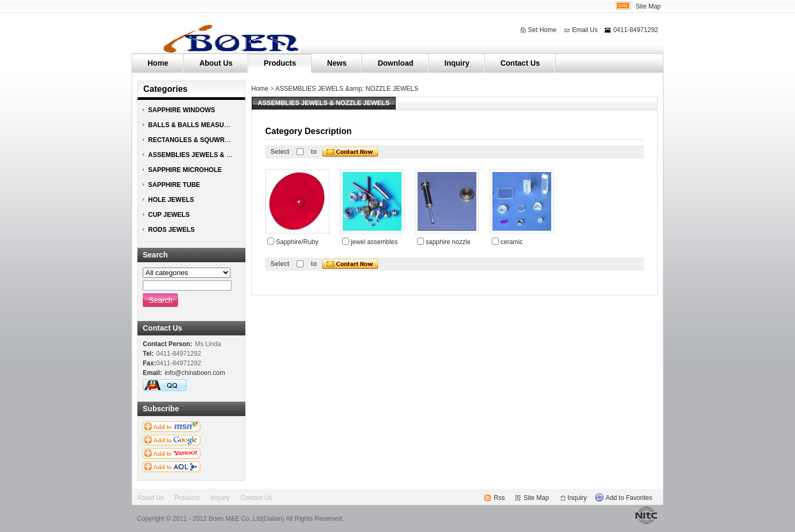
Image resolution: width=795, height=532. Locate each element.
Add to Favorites (629, 498)
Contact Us (520, 63)
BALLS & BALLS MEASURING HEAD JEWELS (218, 125)
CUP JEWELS (169, 215)
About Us (216, 63)
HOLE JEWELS (171, 200)
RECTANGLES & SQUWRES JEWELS (205, 140)
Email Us (585, 30)
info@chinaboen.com (195, 373)
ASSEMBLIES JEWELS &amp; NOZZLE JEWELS (347, 89)
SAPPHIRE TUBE (174, 185)
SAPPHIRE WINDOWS (182, 110)
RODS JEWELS (171, 230)
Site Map (648, 6)
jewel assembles (374, 242)
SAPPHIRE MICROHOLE (185, 170)
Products (280, 63)
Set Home (542, 30)
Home (158, 63)
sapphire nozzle (448, 242)
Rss (500, 498)
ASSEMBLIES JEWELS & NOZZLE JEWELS (214, 155)
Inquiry (457, 63)
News (337, 63)
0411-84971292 (636, 30)
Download (395, 63)
